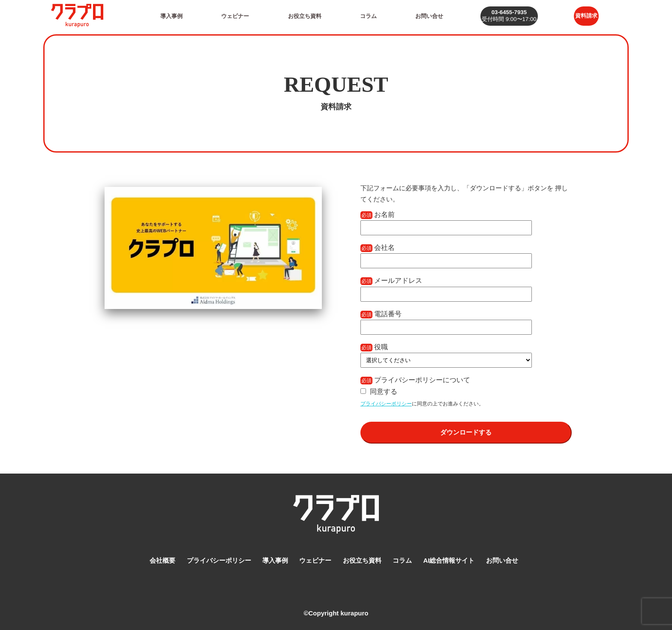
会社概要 (162, 559)
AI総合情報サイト (449, 559)
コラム (364, 16)
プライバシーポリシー (386, 404)
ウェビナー (233, 16)
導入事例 (171, 16)
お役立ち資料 (302, 16)
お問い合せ (424, 16)
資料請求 (585, 16)
